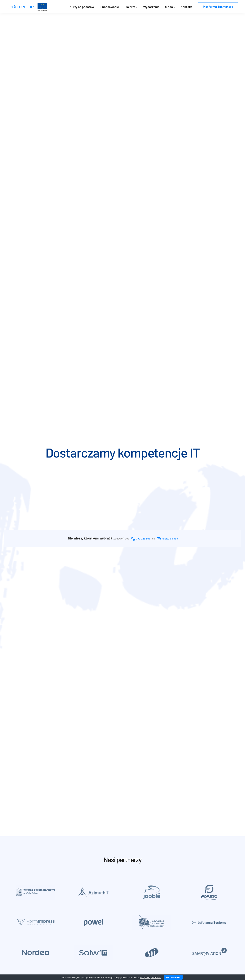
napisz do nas (170, 538)
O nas (169, 7)
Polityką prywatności (150, 977)
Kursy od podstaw (82, 7)
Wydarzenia (151, 7)
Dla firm (130, 7)
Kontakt (186, 7)
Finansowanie (109, 7)
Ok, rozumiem (173, 977)
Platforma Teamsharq (218, 7)
